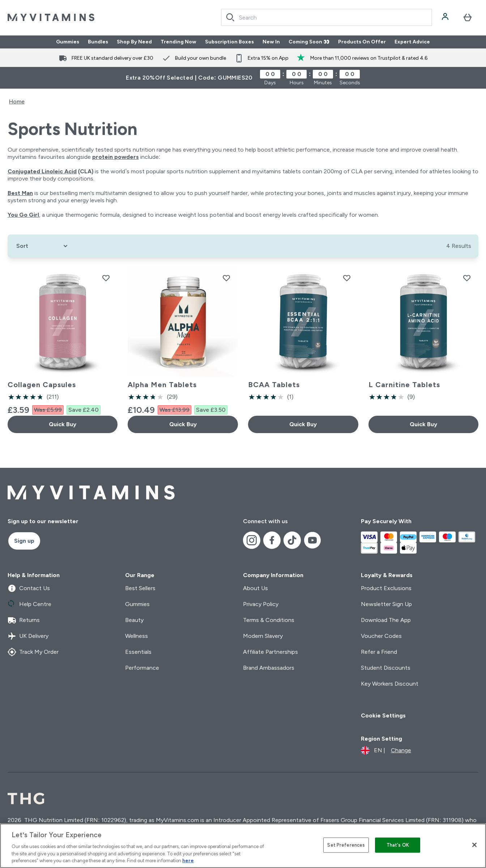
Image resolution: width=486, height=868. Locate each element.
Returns (24, 620)
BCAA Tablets (274, 385)
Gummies (68, 42)
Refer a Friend (379, 652)
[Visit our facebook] (272, 540)
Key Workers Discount (390, 684)
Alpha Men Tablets (162, 385)
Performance (142, 668)
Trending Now (178, 42)
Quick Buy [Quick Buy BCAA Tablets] (303, 424)
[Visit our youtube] (312, 540)
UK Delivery (28, 636)
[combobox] (327, 17)
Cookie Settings (383, 715)
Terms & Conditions (269, 620)
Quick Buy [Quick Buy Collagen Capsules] (63, 424)
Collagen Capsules (42, 385)
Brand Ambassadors (269, 668)
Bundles (98, 42)
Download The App (386, 620)
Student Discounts (386, 668)
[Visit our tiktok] (292, 540)
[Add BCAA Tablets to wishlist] (347, 278)
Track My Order (33, 652)
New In (271, 42)
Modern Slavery (263, 636)
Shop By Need (134, 42)
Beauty (134, 620)
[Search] (230, 17)
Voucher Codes (381, 636)
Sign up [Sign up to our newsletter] (24, 541)
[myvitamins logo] (51, 17)
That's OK (398, 845)
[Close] (474, 845)
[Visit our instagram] (252, 540)
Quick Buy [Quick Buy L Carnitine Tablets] (423, 424)
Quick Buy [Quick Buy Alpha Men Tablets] (183, 424)
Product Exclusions (386, 588)
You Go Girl (23, 215)
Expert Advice (412, 42)
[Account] (446, 17)
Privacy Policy (261, 604)
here (188, 861)
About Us (255, 588)
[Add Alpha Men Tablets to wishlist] (226, 278)
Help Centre (29, 604)
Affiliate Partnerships (270, 652)
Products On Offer (362, 42)
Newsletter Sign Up (386, 604)
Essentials (138, 652)
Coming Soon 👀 (309, 42)
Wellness (137, 636)
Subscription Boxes (229, 42)
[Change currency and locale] (386, 750)
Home (17, 101)
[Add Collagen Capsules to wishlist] (106, 278)
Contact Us (29, 588)
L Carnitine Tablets (404, 385)
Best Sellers (140, 588)
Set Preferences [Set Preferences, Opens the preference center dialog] (346, 845)
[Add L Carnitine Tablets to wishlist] (467, 278)
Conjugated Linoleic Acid (42, 171)
